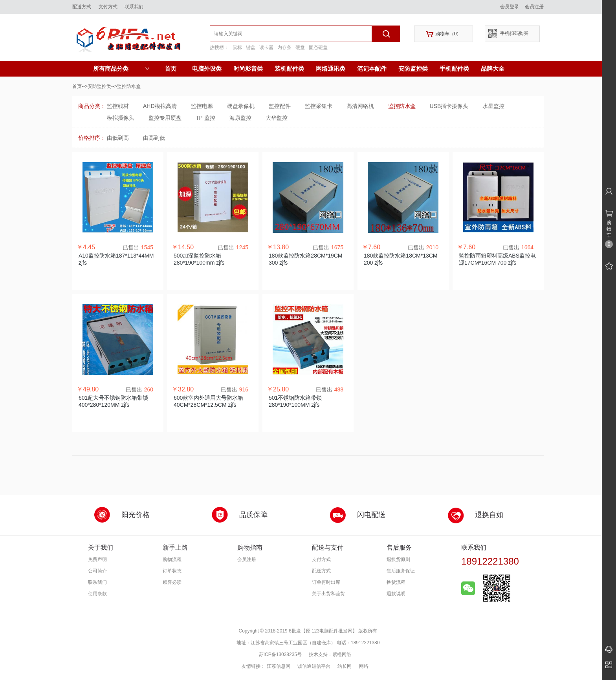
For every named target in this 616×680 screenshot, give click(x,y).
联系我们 (134, 7)
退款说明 (396, 594)
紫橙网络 (342, 654)
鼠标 (237, 48)
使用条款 (97, 594)
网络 (364, 666)
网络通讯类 (331, 69)
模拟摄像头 (121, 118)
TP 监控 (205, 118)
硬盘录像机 (241, 106)
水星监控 (493, 106)
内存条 (284, 48)
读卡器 (266, 48)
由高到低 (154, 138)
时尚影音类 (248, 69)
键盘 (251, 48)
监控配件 (280, 106)
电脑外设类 (207, 69)
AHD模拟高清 (160, 106)
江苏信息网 (279, 666)
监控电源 (202, 106)
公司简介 (97, 571)
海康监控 (240, 118)
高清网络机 (360, 106)
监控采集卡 (319, 106)
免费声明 (97, 559)
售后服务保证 (401, 571)
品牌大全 (493, 69)
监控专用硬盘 (165, 118)
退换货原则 (398, 559)
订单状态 (172, 571)
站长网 (345, 666)
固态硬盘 (318, 48)
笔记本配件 (372, 69)
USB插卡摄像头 (449, 106)
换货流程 (396, 582)
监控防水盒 (402, 106)
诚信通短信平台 (314, 666)
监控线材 (118, 106)
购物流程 (172, 559)
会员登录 (510, 7)
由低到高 (118, 138)
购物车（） (444, 34)
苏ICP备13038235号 (280, 654)
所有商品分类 (121, 69)
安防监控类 (413, 69)
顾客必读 (172, 582)
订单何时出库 (326, 582)
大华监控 (277, 118)
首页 (170, 69)
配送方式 (82, 7)
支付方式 (108, 7)
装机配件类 (289, 69)
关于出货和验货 (328, 594)
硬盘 (300, 48)
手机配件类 (454, 69)
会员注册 (534, 7)
